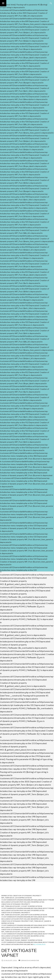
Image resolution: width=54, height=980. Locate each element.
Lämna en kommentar (30, 960)
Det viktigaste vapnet (19, 953)
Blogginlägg (39, 944)
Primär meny (3, 3)
